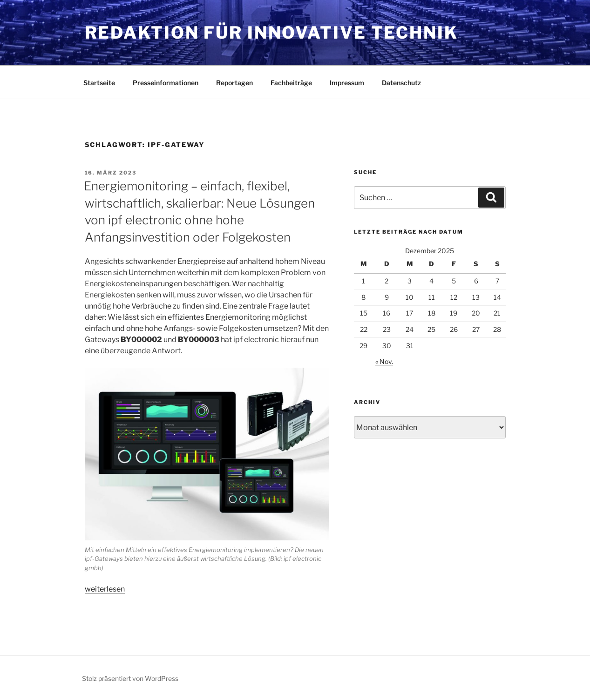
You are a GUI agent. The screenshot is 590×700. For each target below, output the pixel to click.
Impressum (347, 83)
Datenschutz (401, 83)
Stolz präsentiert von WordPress (130, 678)
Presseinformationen (166, 83)
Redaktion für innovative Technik (271, 33)
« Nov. (384, 361)
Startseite (99, 83)
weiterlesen (105, 589)
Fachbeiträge (291, 83)
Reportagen (234, 83)
